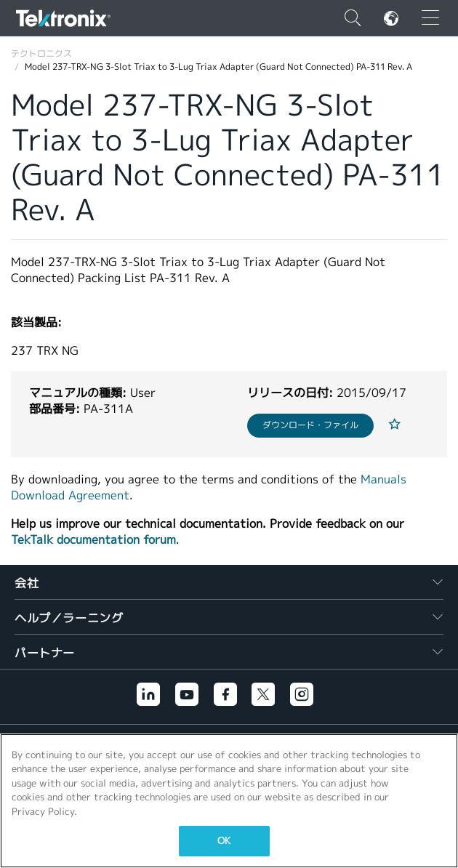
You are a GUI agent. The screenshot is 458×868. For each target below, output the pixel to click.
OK (224, 841)
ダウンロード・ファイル (310, 425)
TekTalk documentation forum (93, 540)
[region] (229, 801)
